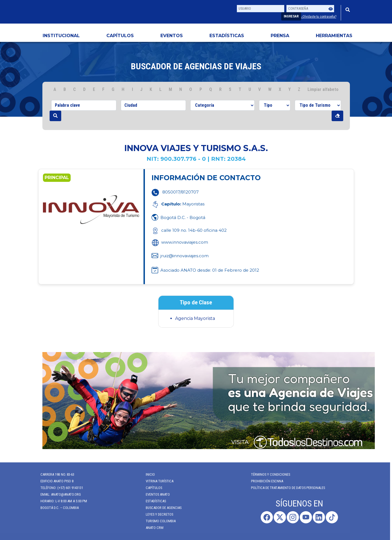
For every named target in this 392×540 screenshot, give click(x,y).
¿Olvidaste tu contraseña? (319, 17)
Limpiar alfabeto (323, 89)
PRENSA (280, 36)
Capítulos (120, 36)
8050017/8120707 (180, 192)
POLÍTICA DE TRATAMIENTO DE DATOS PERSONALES (285, 488)
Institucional (61, 36)
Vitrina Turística (157, 481)
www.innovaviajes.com (180, 242)
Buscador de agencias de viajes (196, 66)
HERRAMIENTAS (334, 36)
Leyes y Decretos (157, 514)
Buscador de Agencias (161, 508)
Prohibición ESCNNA (264, 481)
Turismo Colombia (158, 521)
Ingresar (291, 16)
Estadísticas (227, 36)
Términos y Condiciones (268, 474)
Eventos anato (155, 494)
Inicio (148, 474)
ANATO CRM (152, 528)
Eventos (172, 36)
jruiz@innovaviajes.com (185, 256)
